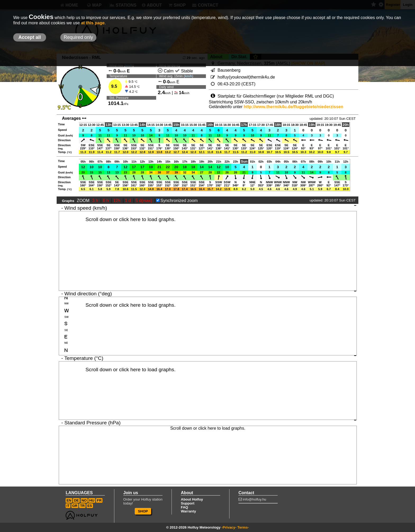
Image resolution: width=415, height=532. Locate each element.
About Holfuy (192, 499)
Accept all (30, 37)
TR (82, 506)
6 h (106, 201)
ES (90, 506)
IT (68, 506)
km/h (188, 76)
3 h (96, 201)
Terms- (243, 527)
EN (69, 500)
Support (188, 503)
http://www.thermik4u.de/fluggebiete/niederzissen (294, 107)
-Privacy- (229, 527)
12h (117, 201)
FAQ (184, 507)
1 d (128, 201)
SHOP (143, 511)
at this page (93, 23)
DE (76, 500)
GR (75, 506)
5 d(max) (145, 201)
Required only (78, 37)
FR (99, 500)
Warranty (188, 511)
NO (84, 500)
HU (92, 500)
